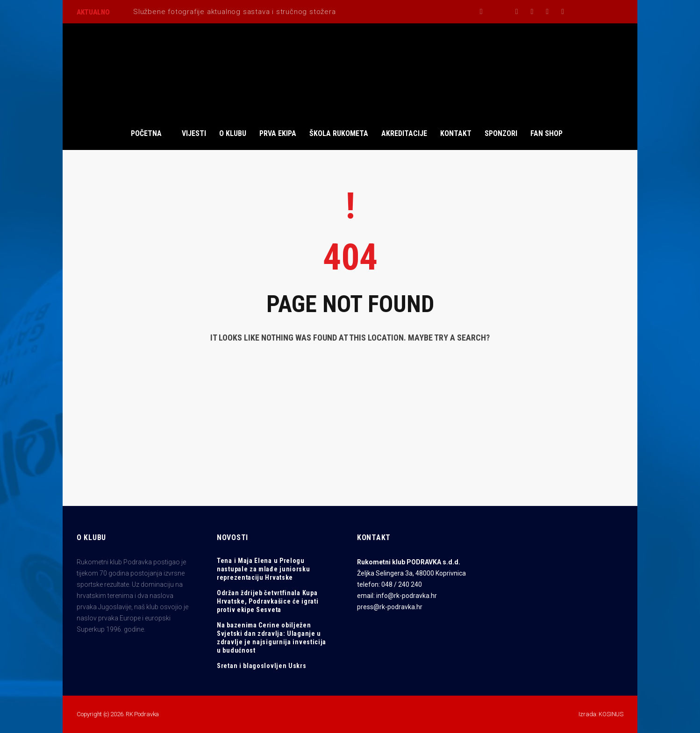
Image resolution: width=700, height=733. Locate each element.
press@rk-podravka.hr (390, 607)
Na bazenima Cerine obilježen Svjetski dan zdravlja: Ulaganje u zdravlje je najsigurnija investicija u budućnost (271, 638)
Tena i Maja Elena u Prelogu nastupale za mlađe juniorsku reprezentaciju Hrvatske (264, 569)
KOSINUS (611, 714)
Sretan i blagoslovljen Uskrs (262, 666)
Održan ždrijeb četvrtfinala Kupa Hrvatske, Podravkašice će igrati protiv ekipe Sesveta (268, 601)
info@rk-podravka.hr (407, 596)
